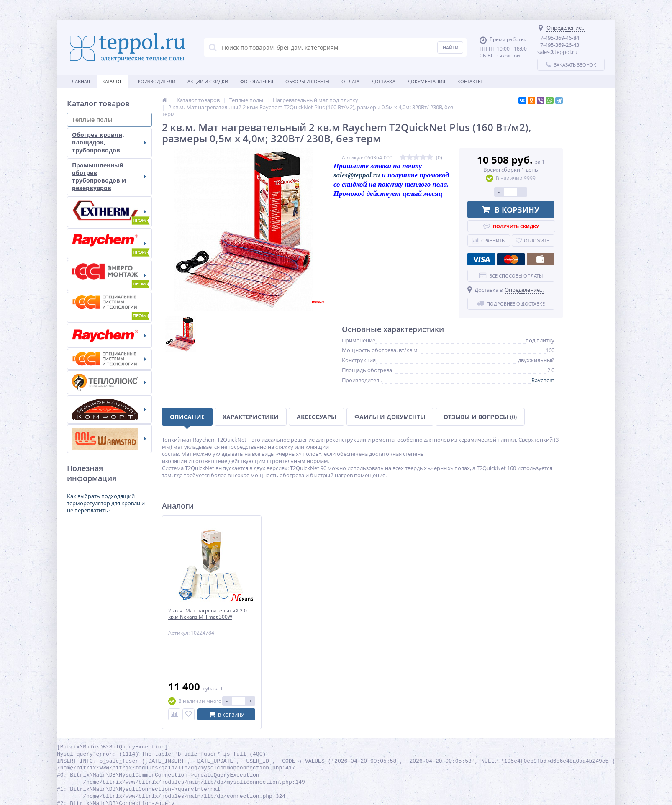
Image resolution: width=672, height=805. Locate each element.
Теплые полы (109, 120)
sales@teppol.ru (357, 175)
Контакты (469, 81)
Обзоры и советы (307, 81)
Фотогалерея (257, 81)
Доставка (383, 81)
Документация (426, 81)
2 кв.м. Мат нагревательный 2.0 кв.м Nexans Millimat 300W (208, 614)
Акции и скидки (208, 81)
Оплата (350, 81)
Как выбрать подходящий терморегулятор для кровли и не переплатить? (106, 503)
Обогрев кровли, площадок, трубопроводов (109, 142)
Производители (155, 81)
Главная (80, 81)
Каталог (112, 81)
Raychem (543, 380)
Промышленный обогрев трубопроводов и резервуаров (109, 177)
